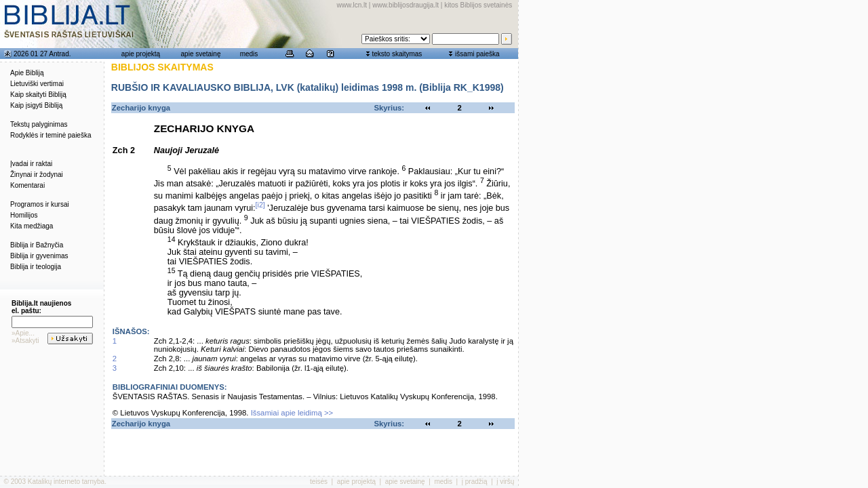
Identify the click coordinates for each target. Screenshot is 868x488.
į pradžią (475, 482)
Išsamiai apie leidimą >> (292, 413)
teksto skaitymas (397, 54)
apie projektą (141, 54)
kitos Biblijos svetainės (478, 5)
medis (249, 54)
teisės (319, 482)
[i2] (260, 205)
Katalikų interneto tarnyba (66, 482)
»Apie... (23, 333)
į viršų (505, 482)
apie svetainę (201, 54)
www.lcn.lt (352, 5)
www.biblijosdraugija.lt (406, 5)
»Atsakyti (25, 341)
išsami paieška (477, 54)
